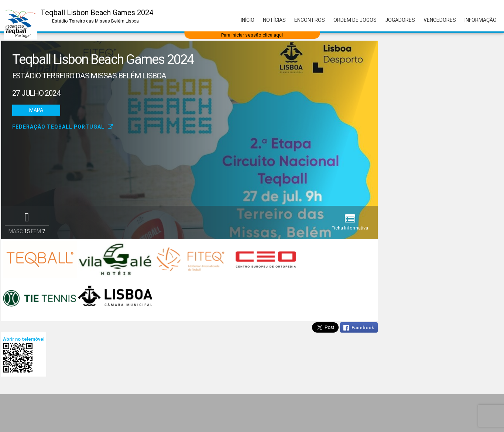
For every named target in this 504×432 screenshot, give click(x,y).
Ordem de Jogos (355, 20)
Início (248, 20)
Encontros (310, 20)
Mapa (36, 110)
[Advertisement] (252, 413)
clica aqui (273, 35)
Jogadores (400, 20)
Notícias (274, 20)
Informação (481, 20)
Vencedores (440, 20)
